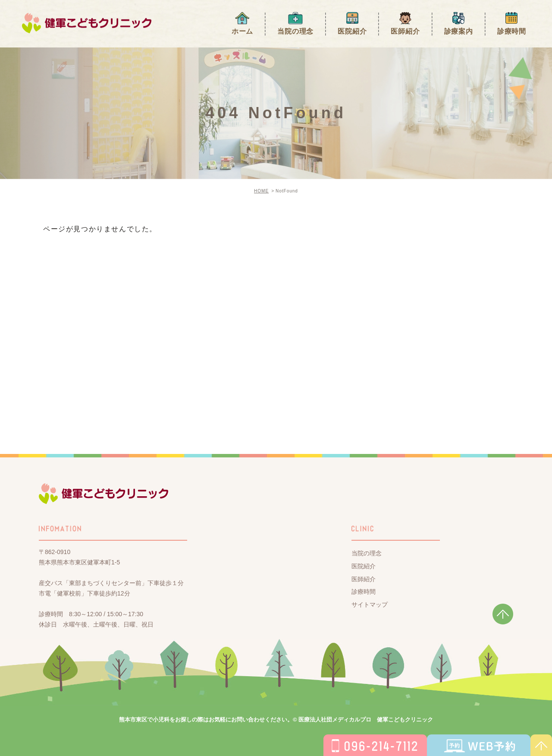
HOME (261, 191)
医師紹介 (405, 31)
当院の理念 (295, 31)
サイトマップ (370, 605)
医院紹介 (352, 31)
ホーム (242, 31)
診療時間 (512, 31)
